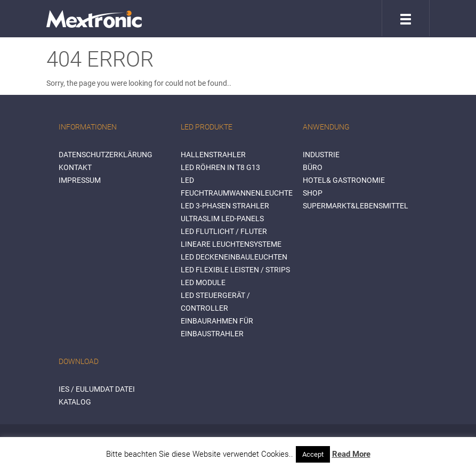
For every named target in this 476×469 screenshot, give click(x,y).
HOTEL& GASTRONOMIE (344, 180)
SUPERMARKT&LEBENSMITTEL (356, 206)
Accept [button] (313, 454)
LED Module (203, 282)
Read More (351, 454)
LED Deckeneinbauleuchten (234, 257)
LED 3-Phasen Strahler (225, 206)
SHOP (313, 193)
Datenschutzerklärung (106, 155)
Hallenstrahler (213, 155)
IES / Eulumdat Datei (97, 389)
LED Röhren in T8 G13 (220, 167)
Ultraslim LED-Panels (222, 219)
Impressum (80, 180)
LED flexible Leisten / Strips (235, 270)
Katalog (75, 402)
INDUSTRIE (321, 155)
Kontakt (75, 167)
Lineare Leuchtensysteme (231, 244)
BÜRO (313, 167)
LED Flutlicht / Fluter (224, 231)
